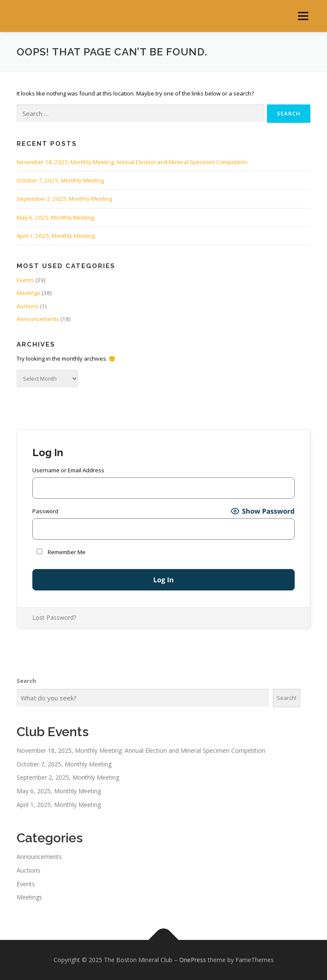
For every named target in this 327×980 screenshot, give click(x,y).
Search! (287, 698)
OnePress (193, 960)
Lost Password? (54, 617)
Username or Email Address (68, 470)
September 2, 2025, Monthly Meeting (64, 199)
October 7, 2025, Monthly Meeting (60, 180)
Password (45, 511)
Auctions (28, 306)
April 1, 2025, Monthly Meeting (56, 236)
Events (25, 280)
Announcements (38, 319)
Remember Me (61, 552)
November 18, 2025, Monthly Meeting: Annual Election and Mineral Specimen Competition (132, 162)
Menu (303, 16)
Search (26, 681)
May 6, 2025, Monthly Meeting (55, 217)
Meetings (29, 293)
